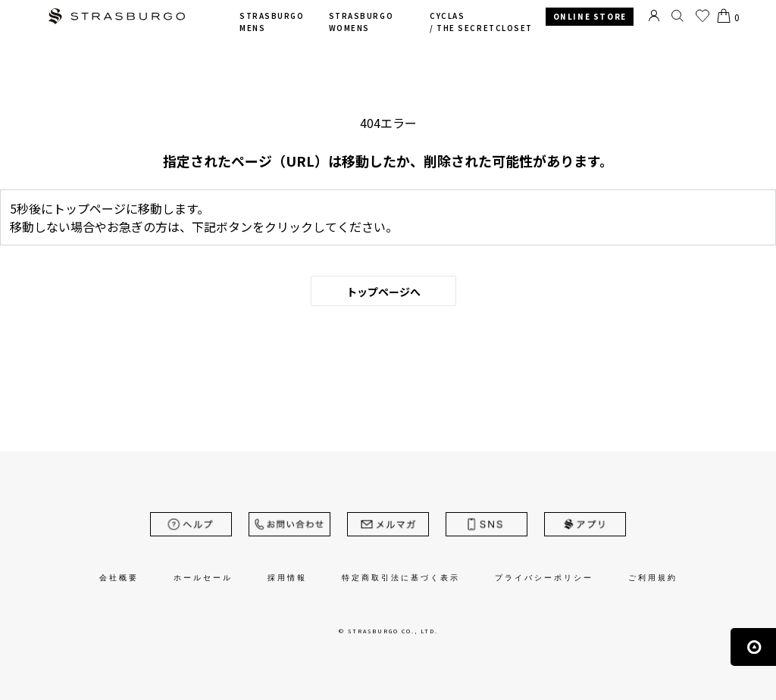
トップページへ (383, 292)
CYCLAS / (481, 22)
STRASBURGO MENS (272, 22)
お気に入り (702, 16)
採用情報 (287, 578)
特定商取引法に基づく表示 (401, 578)
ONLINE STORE (590, 17)
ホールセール (203, 578)
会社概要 (119, 578)
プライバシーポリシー (544, 578)
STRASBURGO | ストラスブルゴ (117, 18)
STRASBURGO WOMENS (361, 22)
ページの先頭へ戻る (753, 647)
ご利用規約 (653, 578)
